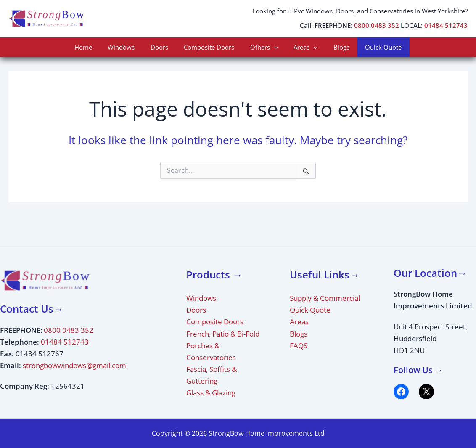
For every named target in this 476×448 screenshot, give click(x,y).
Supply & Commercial (325, 298)
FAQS (299, 346)
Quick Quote (372, 47)
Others (262, 47)
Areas (301, 47)
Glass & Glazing (211, 393)
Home (94, 47)
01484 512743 (446, 25)
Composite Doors (211, 47)
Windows (129, 47)
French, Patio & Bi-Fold (223, 334)
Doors (164, 47)
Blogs (333, 47)
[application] (272, 47)
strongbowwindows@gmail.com (74, 365)
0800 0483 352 (377, 25)
